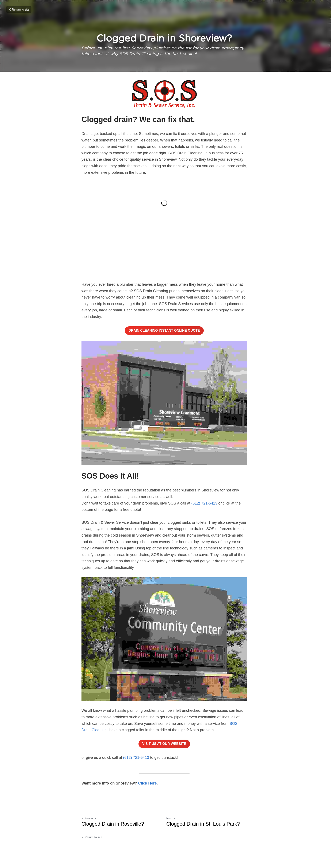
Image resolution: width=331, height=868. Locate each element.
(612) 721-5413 (204, 507)
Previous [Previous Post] (89, 824)
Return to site (19, 9)
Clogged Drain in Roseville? (113, 829)
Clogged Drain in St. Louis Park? (204, 829)
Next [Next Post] (172, 824)
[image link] (165, 94)
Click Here (147, 789)
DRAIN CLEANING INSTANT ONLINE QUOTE (165, 332)
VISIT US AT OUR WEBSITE (165, 749)
